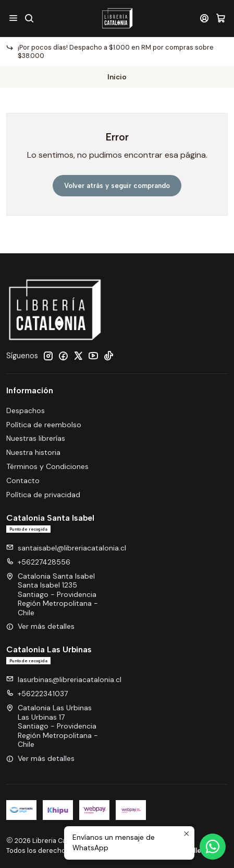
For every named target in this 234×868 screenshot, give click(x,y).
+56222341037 (37, 694)
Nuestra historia (33, 452)
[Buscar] (29, 18)
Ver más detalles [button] (40, 626)
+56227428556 (38, 562)
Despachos (26, 410)
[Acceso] (205, 18)
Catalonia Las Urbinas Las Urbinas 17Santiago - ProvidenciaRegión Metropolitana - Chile (52, 726)
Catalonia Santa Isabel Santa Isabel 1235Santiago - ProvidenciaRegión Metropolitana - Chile (52, 594)
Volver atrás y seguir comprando (117, 186)
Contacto (23, 480)
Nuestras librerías (36, 438)
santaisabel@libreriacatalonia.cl (66, 548)
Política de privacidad (43, 495)
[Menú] (13, 18)
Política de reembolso (44, 425)
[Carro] (221, 18)
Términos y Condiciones (47, 466)
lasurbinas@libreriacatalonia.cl (64, 679)
